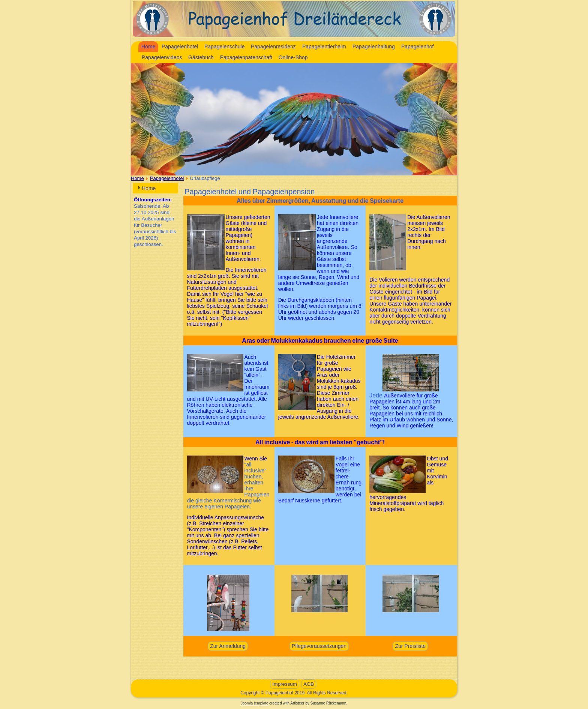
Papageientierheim (324, 46)
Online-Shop (293, 57)
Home (148, 46)
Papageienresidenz (273, 46)
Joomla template (254, 703)
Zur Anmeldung (228, 646)
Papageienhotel (180, 46)
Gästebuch (201, 57)
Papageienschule (224, 46)
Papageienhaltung (374, 46)
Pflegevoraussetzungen (319, 646)
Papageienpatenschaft (246, 57)
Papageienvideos (162, 57)
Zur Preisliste (410, 646)
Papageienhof (417, 46)
